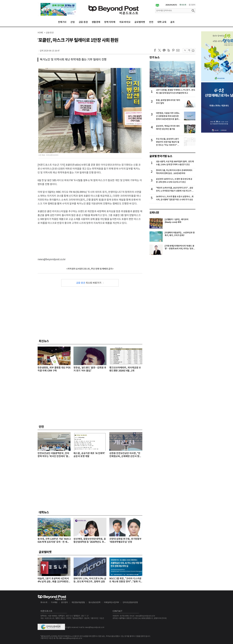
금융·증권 (83, 22)
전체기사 (62, 22)
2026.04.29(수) (171, 5)
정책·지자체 (110, 22)
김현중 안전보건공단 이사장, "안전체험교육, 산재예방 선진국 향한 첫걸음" (125, 455)
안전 (151, 22)
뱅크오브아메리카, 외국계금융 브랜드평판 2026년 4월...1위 (125, 369)
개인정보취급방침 (78, 603)
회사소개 (183, 5)
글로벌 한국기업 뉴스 (161, 156)
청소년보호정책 (94, 603)
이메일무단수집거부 (111, 603)
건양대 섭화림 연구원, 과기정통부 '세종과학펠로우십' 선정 (125, 540)
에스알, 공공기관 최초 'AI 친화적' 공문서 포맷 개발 (89, 455)
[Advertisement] (90, 239)
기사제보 (54, 603)
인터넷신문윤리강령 (130, 603)
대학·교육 (162, 22)
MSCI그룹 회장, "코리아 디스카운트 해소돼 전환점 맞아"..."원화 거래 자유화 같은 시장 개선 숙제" (125, 580)
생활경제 (96, 22)
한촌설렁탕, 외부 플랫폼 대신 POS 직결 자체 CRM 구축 (54, 369)
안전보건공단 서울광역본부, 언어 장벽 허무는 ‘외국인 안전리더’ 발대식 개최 (54, 455)
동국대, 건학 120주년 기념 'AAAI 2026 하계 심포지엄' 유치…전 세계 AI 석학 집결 (54, 541)
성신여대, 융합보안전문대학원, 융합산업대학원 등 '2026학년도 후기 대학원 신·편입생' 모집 (90, 541)
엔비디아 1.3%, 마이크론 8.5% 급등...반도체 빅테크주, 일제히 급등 (90, 580)
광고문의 (192, 5)
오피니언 (154, 213)
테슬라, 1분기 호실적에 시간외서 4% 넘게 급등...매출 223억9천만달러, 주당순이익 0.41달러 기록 (54, 580)
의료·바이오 (125, 22)
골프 (172, 22)
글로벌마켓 (140, 22)
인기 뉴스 (155, 57)
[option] (57, 9)
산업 (73, 22)
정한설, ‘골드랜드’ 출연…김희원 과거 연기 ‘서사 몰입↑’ (90, 369)
